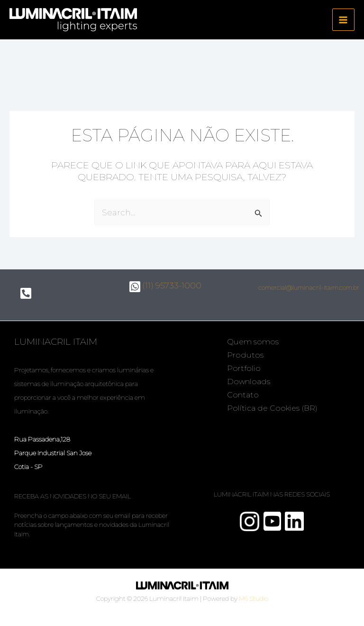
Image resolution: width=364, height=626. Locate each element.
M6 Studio (254, 598)
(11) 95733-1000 (165, 285)
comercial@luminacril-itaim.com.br (309, 287)
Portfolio (244, 368)
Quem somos (253, 342)
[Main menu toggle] (344, 20)
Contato (243, 395)
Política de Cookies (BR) (272, 408)
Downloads (249, 382)
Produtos (245, 355)
